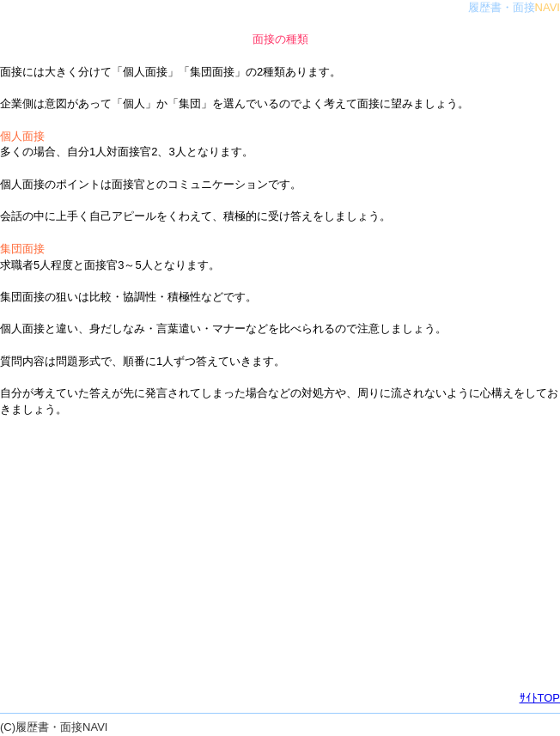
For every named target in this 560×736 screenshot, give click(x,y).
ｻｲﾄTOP (540, 698)
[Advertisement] (280, 554)
